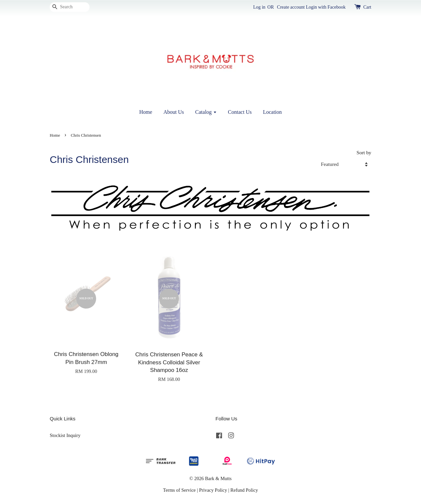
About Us (174, 112)
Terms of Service (179, 490)
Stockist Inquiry (65, 435)
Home (146, 112)
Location (272, 112)
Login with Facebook (326, 7)
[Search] (70, 7)
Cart (367, 7)
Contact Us (240, 112)
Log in (259, 7)
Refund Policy (244, 490)
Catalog (206, 112)
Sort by (364, 152)
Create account (291, 7)
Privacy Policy (213, 490)
